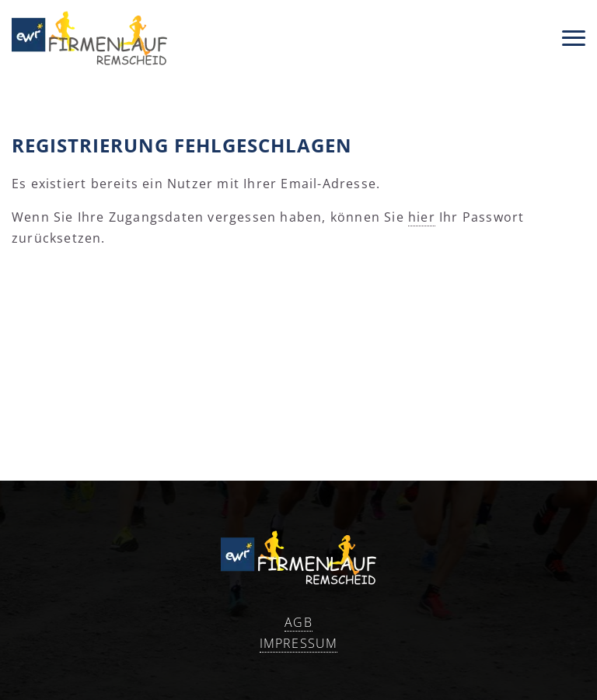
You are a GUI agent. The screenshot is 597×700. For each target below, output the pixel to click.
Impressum (299, 643)
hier (422, 217)
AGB (298, 622)
